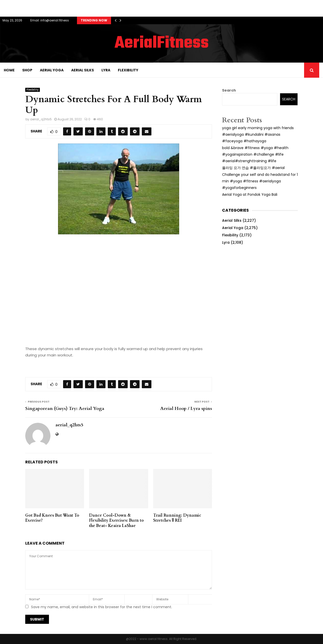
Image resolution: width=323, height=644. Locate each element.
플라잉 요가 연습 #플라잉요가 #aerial (253, 168)
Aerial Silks (83, 70)
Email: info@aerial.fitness (50, 20)
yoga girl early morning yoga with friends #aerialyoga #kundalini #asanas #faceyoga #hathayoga (258, 134)
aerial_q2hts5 (41, 119)
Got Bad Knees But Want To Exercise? (52, 518)
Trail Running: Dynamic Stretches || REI (177, 518)
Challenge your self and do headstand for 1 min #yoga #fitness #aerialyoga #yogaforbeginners (260, 181)
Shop (27, 70)
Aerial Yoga (52, 70)
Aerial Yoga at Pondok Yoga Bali (250, 194)
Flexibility (128, 70)
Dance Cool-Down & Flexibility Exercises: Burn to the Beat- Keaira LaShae (116, 521)
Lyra (106, 70)
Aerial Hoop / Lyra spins (186, 409)
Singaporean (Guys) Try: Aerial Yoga (65, 409)
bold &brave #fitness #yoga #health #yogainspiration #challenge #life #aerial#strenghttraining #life (255, 154)
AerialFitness (162, 43)
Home (9, 70)
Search (229, 90)
